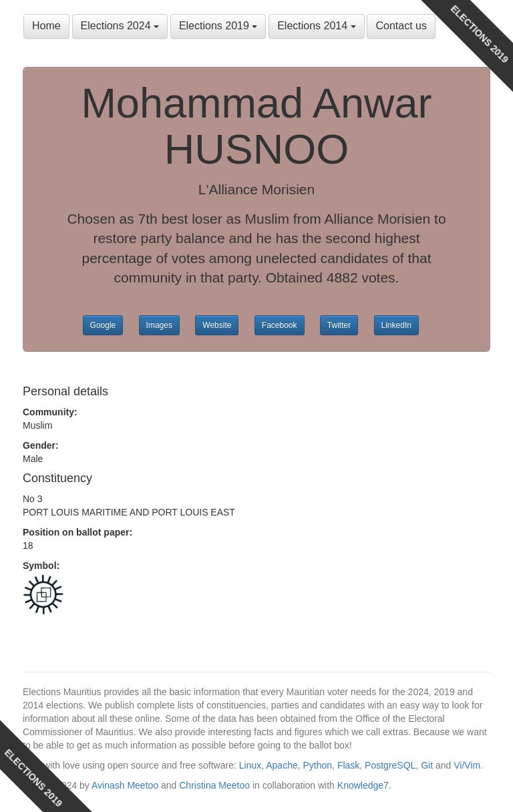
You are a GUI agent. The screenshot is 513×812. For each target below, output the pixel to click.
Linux (250, 765)
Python (318, 765)
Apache (282, 765)
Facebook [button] (280, 325)
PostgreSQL (390, 765)
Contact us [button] (401, 26)
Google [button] (103, 325)
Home (46, 26)
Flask (348, 765)
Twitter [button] (339, 325)
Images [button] (159, 325)
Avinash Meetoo (125, 785)
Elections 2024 (120, 26)
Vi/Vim (467, 765)
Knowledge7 (363, 785)
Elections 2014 (316, 26)
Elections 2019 (218, 26)
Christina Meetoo (214, 785)
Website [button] (217, 325)
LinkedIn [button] (396, 325)
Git (427, 765)
